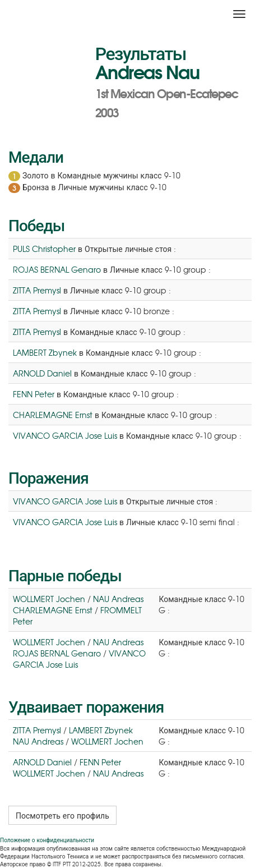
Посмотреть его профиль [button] (62, 815)
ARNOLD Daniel (42, 373)
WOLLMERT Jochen (49, 599)
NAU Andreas (118, 599)
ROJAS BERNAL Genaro (57, 269)
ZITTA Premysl (37, 290)
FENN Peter (34, 394)
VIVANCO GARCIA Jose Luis (65, 435)
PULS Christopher (44, 249)
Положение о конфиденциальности (47, 840)
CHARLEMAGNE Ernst (53, 415)
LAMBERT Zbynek (45, 352)
